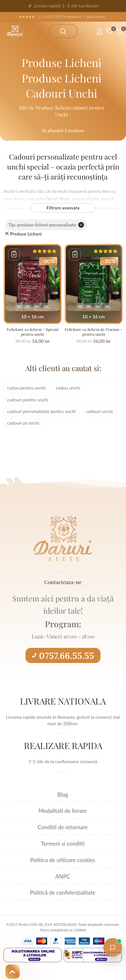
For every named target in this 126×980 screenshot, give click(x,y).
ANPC (63, 876)
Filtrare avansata (63, 208)
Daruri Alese (58, 199)
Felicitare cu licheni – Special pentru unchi (32, 332)
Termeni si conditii (63, 844)
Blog (63, 795)
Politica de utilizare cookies (63, 860)
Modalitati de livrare (63, 811)
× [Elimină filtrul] (81, 225)
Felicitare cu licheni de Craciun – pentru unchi (94, 332)
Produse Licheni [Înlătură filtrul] (26, 234)
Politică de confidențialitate (63, 893)
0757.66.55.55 (63, 656)
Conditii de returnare (63, 827)
